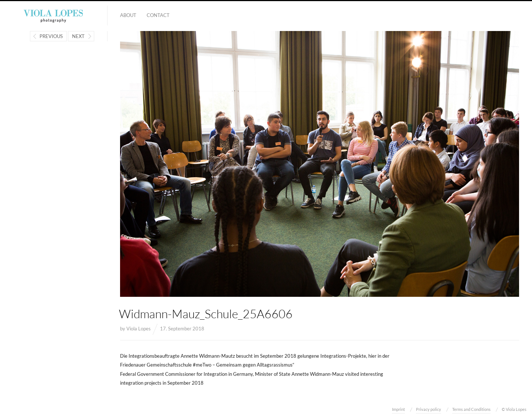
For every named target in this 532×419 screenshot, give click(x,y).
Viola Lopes (139, 329)
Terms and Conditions (471, 409)
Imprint (398, 409)
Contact (158, 15)
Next (78, 36)
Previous (51, 36)
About (128, 15)
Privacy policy (429, 409)
